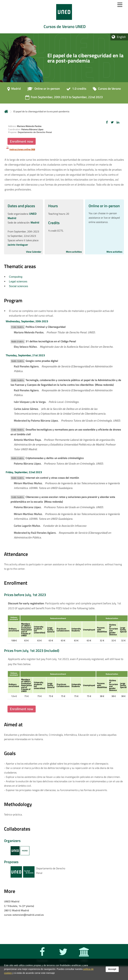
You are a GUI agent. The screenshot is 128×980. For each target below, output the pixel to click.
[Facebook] (41, 958)
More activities (74, 252)
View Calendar (34, 252)
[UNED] (83, 958)
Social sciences (18, 286)
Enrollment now (22, 141)
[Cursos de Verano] (107, 90)
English (121, 37)
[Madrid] (14, 90)
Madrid (35, 223)
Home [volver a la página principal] (6, 111)
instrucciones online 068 (22, 149)
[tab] (64, 17)
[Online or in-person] (43, 90)
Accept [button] (112, 970)
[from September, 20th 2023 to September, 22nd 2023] (64, 98)
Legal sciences (18, 281)
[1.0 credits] (76, 90)
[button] (107, 122)
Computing (16, 277)
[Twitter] (62, 958)
